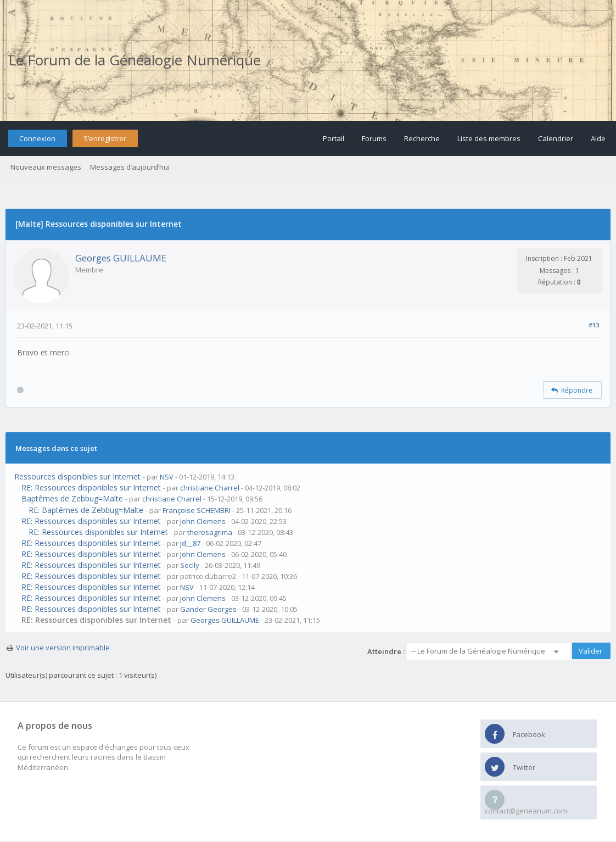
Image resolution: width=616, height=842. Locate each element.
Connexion (37, 138)
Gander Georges (208, 609)
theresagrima (210, 532)
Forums (374, 138)
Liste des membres (489, 138)
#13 (594, 325)
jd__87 (190, 543)
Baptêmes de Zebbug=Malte (72, 498)
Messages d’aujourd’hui (130, 167)
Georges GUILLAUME (121, 258)
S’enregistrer (105, 138)
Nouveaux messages (46, 167)
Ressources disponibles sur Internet (77, 476)
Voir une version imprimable (63, 648)
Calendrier (556, 138)
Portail (334, 138)
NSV (167, 477)
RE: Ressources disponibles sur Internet (91, 487)
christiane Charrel (210, 488)
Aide (598, 138)
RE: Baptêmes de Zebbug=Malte (86, 510)
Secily (190, 565)
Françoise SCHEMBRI (197, 510)
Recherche (422, 138)
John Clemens (203, 521)
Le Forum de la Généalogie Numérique (135, 60)
